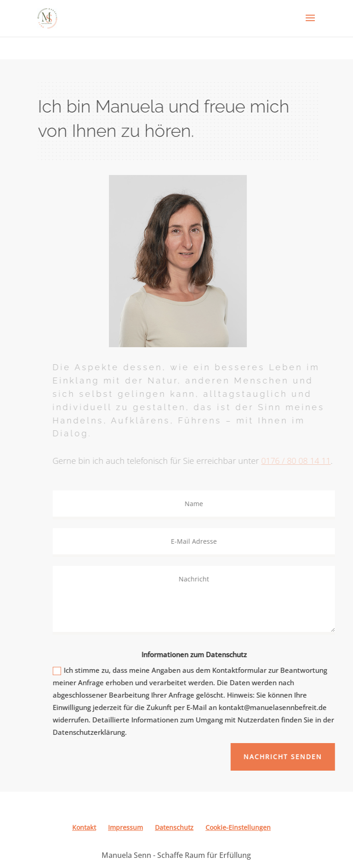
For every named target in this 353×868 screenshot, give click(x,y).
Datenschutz (174, 827)
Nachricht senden (288, 757)
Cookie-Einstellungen (238, 827)
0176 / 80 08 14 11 (301, 461)
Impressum (125, 827)
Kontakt (84, 827)
